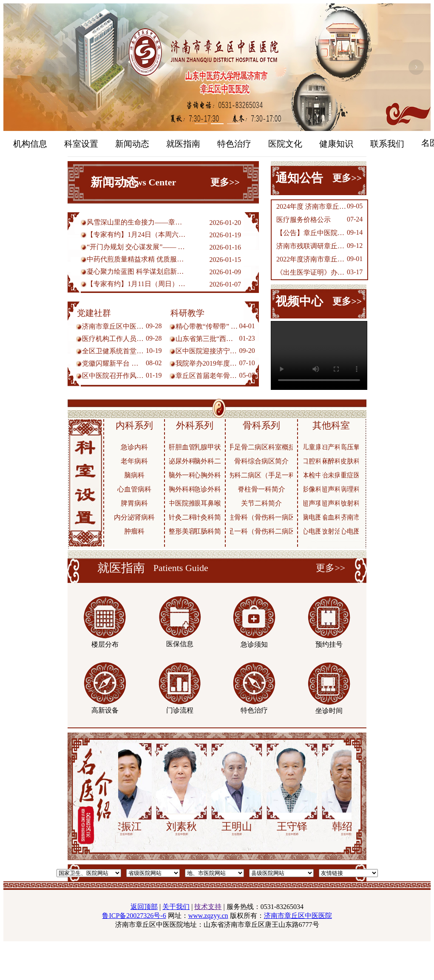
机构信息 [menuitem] (30, 144)
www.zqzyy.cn (208, 916)
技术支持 (208, 907)
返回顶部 (144, 907)
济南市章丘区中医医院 (298, 916)
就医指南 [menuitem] (183, 144)
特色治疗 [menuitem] (234, 144)
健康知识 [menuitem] (336, 144)
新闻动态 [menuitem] (132, 144)
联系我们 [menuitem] (387, 144)
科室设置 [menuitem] (81, 144)
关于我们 (176, 907)
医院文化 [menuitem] (285, 144)
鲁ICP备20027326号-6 (134, 916)
